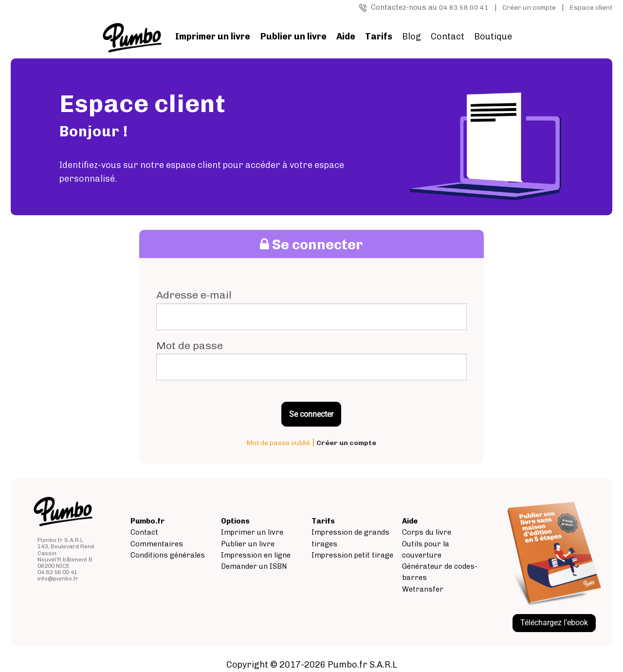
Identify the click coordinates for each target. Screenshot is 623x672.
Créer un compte (529, 8)
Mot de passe (190, 345)
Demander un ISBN (254, 566)
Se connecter (311, 414)
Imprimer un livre (252, 532)
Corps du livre (427, 532)
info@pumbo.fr (58, 579)
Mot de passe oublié (278, 443)
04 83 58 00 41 (464, 8)
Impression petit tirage (352, 555)
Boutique (493, 37)
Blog (412, 37)
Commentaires (157, 544)
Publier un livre (248, 544)
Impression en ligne (256, 555)
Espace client (591, 8)
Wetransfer (423, 589)
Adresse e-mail (194, 295)
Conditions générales (168, 555)
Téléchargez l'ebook (554, 623)
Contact (448, 37)
